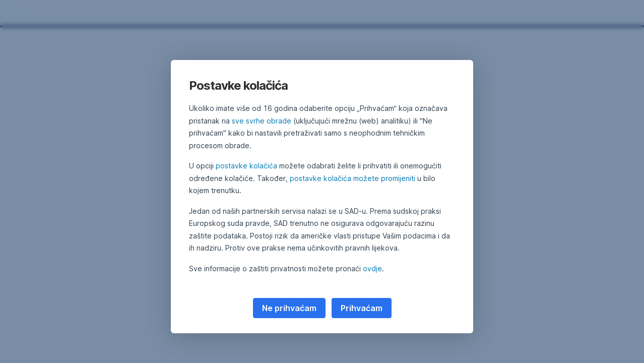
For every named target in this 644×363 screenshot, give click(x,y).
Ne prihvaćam (289, 308)
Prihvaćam (362, 308)
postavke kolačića (246, 166)
